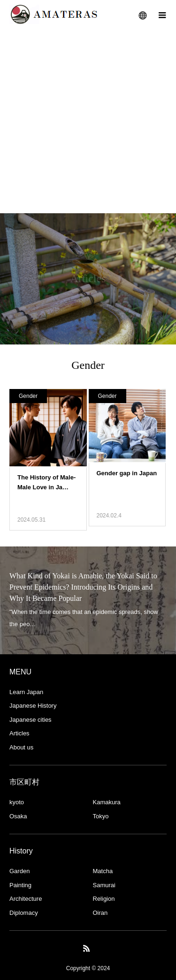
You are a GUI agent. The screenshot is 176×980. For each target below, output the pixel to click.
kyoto (17, 802)
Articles (19, 733)
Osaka (18, 816)
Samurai (104, 885)
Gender (28, 396)
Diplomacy (24, 913)
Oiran (100, 913)
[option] (88, 600)
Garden (19, 871)
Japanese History (33, 706)
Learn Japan (26, 692)
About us (21, 747)
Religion (104, 899)
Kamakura (107, 802)
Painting (20, 885)
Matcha (103, 871)
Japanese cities (31, 720)
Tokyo (101, 816)
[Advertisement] (88, 121)
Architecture (26, 899)
